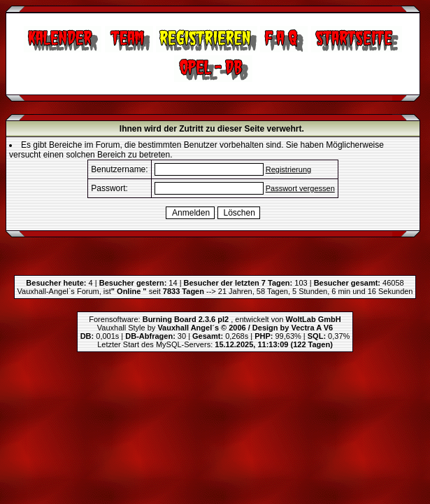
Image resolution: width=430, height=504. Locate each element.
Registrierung (288, 169)
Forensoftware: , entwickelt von (215, 319)
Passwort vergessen (300, 188)
